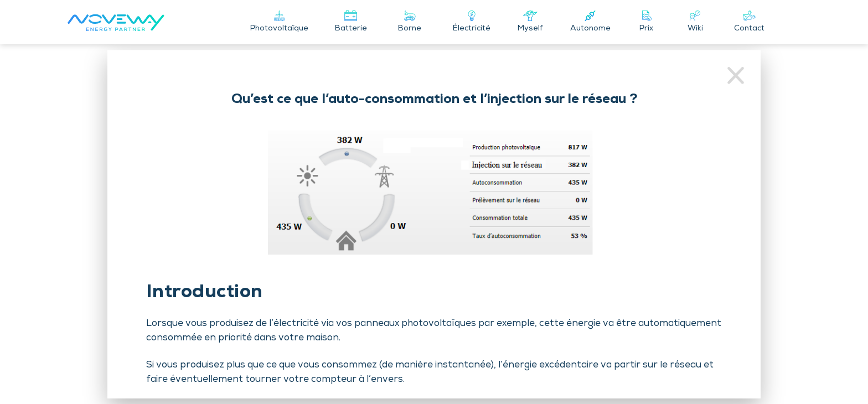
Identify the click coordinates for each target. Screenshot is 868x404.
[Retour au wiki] (736, 77)
